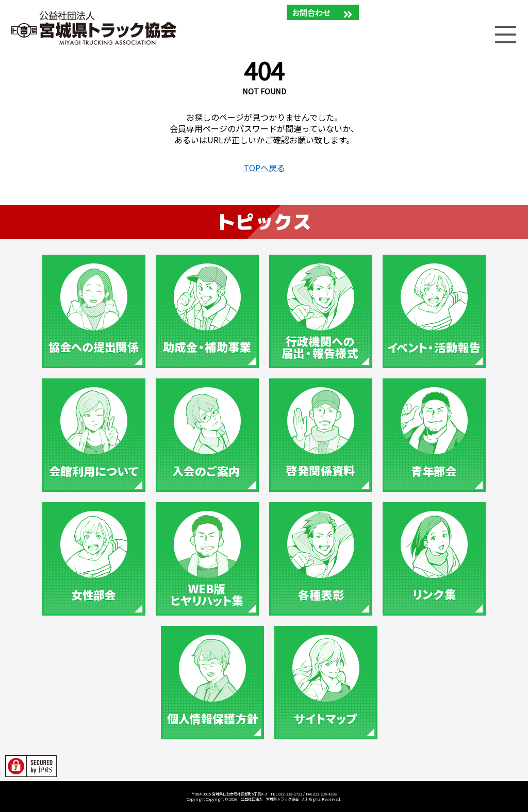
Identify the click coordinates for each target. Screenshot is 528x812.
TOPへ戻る (264, 168)
